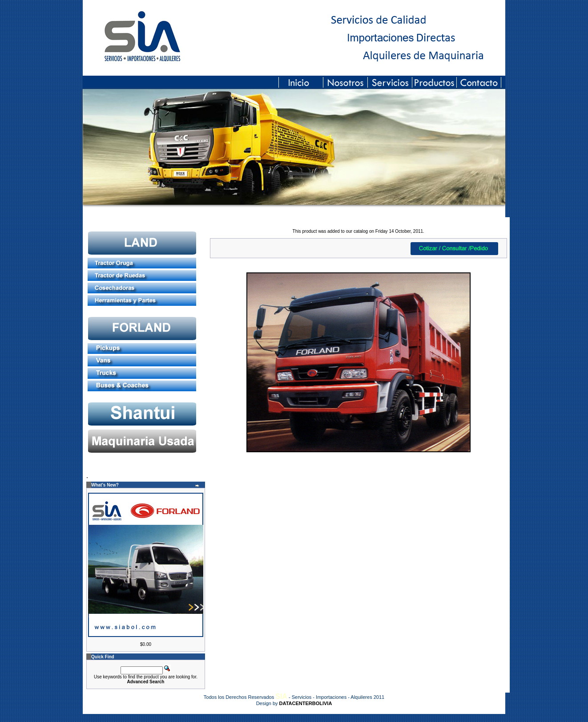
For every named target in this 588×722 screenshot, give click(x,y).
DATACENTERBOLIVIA (306, 703)
